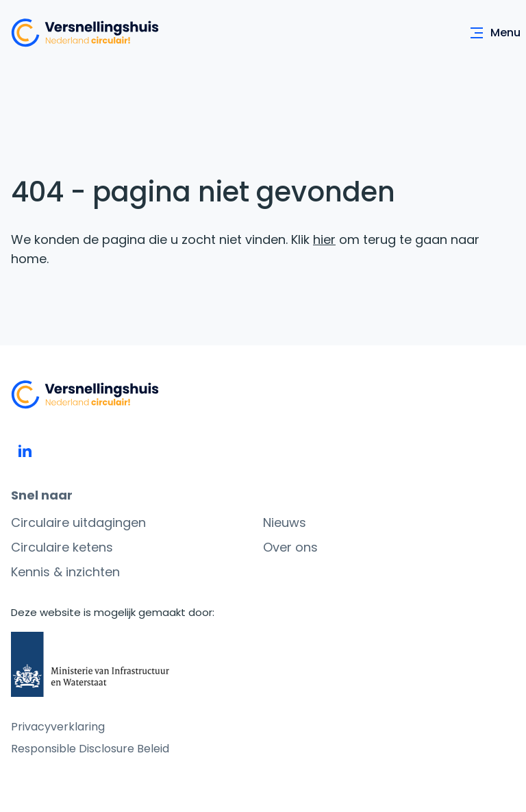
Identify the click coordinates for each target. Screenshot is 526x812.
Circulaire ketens (62, 547)
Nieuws (285, 522)
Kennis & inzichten (65, 572)
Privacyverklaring (58, 727)
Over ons (290, 547)
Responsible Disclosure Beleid (90, 749)
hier (324, 239)
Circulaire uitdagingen (78, 522)
